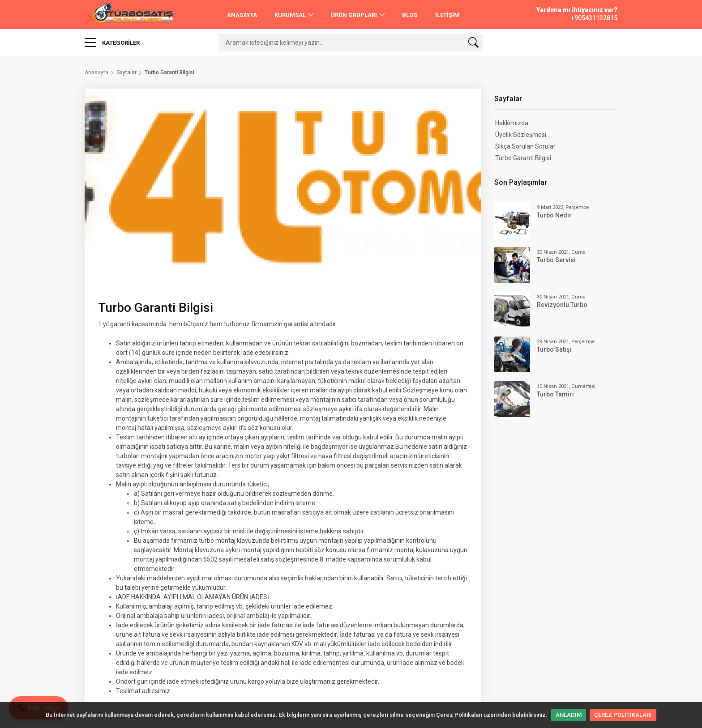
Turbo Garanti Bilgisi (523, 158)
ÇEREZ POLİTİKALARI (623, 715)
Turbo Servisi (556, 260)
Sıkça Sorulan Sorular (525, 146)
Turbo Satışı (554, 349)
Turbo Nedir (554, 215)
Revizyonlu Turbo (562, 305)
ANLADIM (569, 715)
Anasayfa (96, 72)
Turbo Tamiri (555, 394)
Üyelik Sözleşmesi (521, 135)
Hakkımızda (512, 123)
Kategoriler (112, 43)
